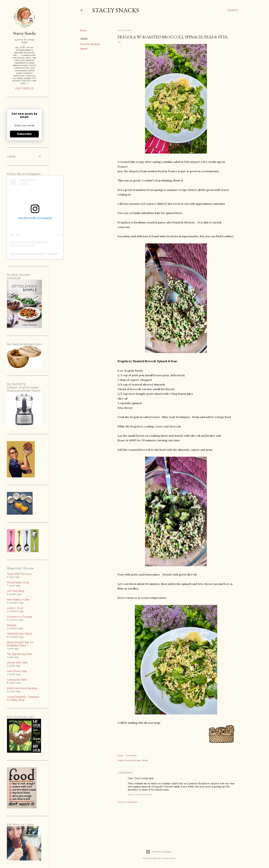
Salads (84, 49)
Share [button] (83, 30)
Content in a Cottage (20, 617)
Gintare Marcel (168, 858)
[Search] (233, 10)
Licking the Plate (17, 680)
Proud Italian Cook (18, 582)
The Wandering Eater (20, 654)
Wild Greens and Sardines (22, 688)
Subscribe (24, 134)
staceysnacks (37, 254)
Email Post (131, 755)
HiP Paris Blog (16, 591)
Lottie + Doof (15, 608)
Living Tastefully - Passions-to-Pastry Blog (23, 698)
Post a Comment (127, 802)
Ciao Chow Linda (138, 778)
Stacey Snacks (116, 10)
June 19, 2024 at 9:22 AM (140, 794)
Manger (12, 625)
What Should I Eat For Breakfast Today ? (20, 644)
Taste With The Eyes (19, 574)
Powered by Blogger (159, 852)
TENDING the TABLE (20, 634)
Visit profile (24, 88)
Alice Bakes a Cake (18, 600)
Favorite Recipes (90, 44)
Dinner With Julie (17, 663)
